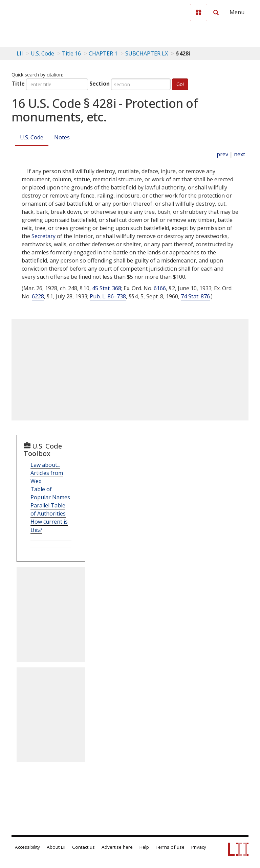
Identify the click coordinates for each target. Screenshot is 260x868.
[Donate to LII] (198, 13)
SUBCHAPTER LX (147, 53)
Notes (62, 137)
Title (18, 84)
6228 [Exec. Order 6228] (38, 296)
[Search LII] (216, 13)
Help (144, 847)
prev (222, 154)
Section (100, 84)
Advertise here (117, 847)
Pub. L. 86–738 (108, 296)
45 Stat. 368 (107, 288)
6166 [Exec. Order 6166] (160, 288)
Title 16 (71, 53)
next (240, 154)
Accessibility (27, 847)
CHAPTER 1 (103, 53)
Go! (180, 84)
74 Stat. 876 (195, 296)
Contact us (83, 847)
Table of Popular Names (50, 493)
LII (20, 53)
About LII (56, 847)
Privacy (199, 847)
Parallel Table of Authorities (48, 509)
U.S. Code (32, 137)
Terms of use (170, 847)
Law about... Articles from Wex (47, 473)
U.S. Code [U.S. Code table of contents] (42, 53)
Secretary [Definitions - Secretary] (44, 236)
